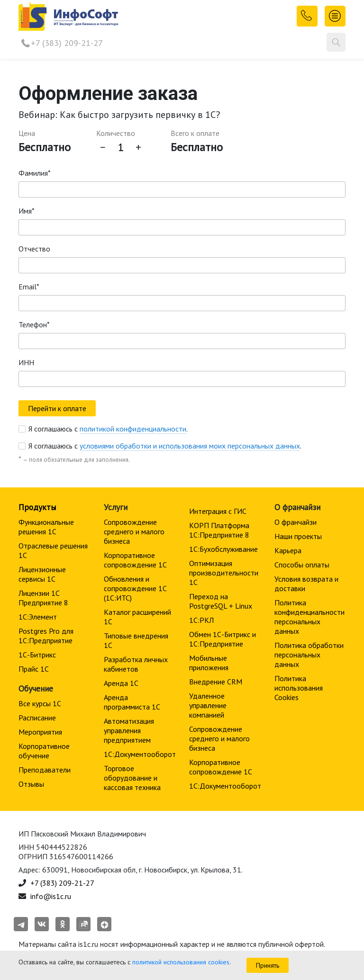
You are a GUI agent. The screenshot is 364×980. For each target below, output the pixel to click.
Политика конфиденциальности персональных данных (309, 617)
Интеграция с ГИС (218, 511)
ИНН (26, 362)
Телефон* (34, 324)
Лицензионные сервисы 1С (42, 574)
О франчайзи (296, 522)
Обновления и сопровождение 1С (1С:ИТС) (135, 588)
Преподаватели (45, 770)
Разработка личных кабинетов (136, 664)
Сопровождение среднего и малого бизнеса (134, 531)
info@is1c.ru (51, 896)
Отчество (34, 249)
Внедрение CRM (216, 682)
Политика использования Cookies (299, 688)
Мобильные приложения (209, 663)
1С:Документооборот (140, 754)
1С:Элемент (38, 617)
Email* (29, 287)
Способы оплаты (302, 565)
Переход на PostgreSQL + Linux (221, 601)
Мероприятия (40, 732)
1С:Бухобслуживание (223, 549)
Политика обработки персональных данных (309, 655)
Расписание (37, 718)
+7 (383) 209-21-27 (67, 43)
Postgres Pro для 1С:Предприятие (46, 636)
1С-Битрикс (37, 655)
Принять (268, 965)
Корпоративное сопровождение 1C (135, 560)
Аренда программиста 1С (132, 702)
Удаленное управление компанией (208, 705)
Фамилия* (35, 173)
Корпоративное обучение (44, 751)
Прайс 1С (34, 669)
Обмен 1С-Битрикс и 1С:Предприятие (223, 639)
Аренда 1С (121, 683)
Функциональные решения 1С (46, 527)
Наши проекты (298, 536)
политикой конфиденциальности (133, 429)
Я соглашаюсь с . (108, 429)
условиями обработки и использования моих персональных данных (190, 446)
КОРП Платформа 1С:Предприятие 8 (219, 530)
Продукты (37, 507)
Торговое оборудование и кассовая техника (132, 778)
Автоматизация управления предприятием (129, 730)
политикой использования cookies (181, 962)
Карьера (288, 550)
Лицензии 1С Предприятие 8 (43, 598)
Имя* (27, 211)
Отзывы (31, 784)
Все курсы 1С (40, 703)
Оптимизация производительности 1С (224, 573)
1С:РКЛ (201, 620)
